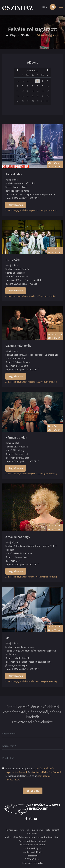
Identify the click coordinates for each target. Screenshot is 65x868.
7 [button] (33, 86)
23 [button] (42, 96)
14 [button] (33, 91)
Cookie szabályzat (32, 848)
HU (44, 7)
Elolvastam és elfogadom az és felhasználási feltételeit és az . (33, 774)
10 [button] (48, 86)
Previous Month (17, 70)
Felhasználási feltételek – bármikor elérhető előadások (32, 837)
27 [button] (27, 101)
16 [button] (42, 91)
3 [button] (48, 81)
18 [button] (17, 96)
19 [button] (23, 96)
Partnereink (32, 856)
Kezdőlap (11, 35)
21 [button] (33, 96)
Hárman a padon (16, 437)
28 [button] (17, 81)
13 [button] (27, 91)
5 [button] (23, 86)
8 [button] (38, 86)
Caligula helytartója (18, 346)
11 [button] (17, 91)
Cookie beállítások (32, 852)
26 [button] (23, 101)
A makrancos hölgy (18, 537)
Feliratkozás (33, 791)
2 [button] (42, 81)
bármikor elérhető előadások (46, 772)
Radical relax (14, 174)
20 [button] (27, 96)
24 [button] (48, 96)
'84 (7, 638)
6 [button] (27, 86)
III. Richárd (13, 260)
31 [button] (33, 81)
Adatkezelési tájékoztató (33, 845)
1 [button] (38, 81)
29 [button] (23, 81)
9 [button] (42, 86)
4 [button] (17, 86)
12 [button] (23, 91)
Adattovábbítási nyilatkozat (33, 841)
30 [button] (27, 81)
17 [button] (48, 91)
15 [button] (38, 91)
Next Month (48, 70)
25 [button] (17, 101)
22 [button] (38, 96)
